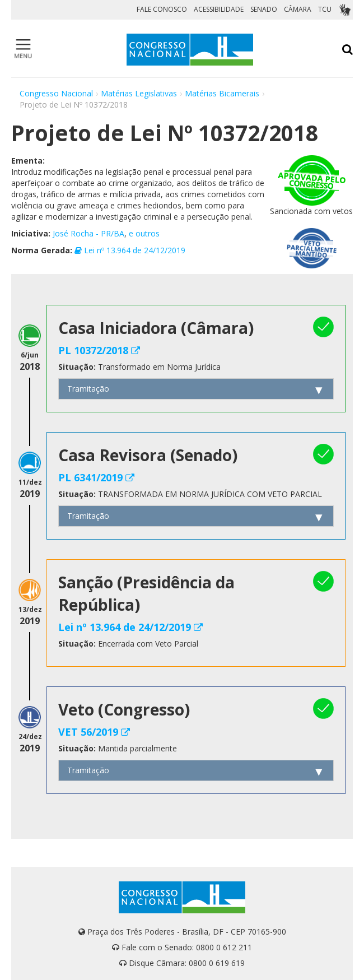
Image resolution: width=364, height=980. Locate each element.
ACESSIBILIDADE (219, 9)
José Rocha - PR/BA (88, 233)
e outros (144, 233)
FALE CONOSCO (162, 9)
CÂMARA (298, 9)
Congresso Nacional (56, 93)
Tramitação (88, 389)
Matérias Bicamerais (222, 93)
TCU (325, 9)
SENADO (264, 9)
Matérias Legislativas (139, 93)
